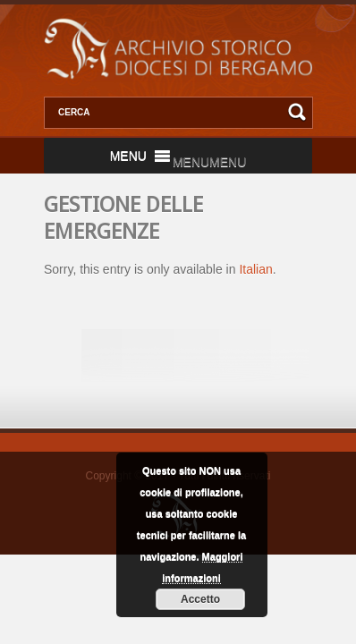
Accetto (200, 599)
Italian (255, 269)
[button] (209, 162)
